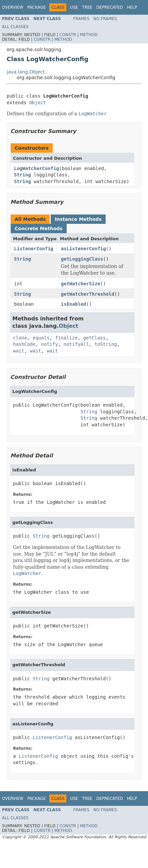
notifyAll (76, 344)
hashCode (24, 344)
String (22, 175)
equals (41, 338)
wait (19, 351)
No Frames (105, 19)
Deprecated (110, 7)
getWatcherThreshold (88, 294)
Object (37, 103)
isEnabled (74, 304)
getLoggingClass (82, 259)
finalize (66, 338)
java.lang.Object (26, 72)
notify (49, 344)
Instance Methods (78, 219)
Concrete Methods (39, 229)
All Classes (15, 27)
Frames (81, 19)
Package (36, 7)
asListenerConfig (83, 249)
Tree (87, 7)
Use (74, 7)
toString (105, 344)
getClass (94, 338)
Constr (68, 35)
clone (20, 338)
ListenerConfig (34, 249)
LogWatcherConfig (36, 168)
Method (89, 35)
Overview (13, 7)
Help (132, 7)
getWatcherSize (81, 284)
